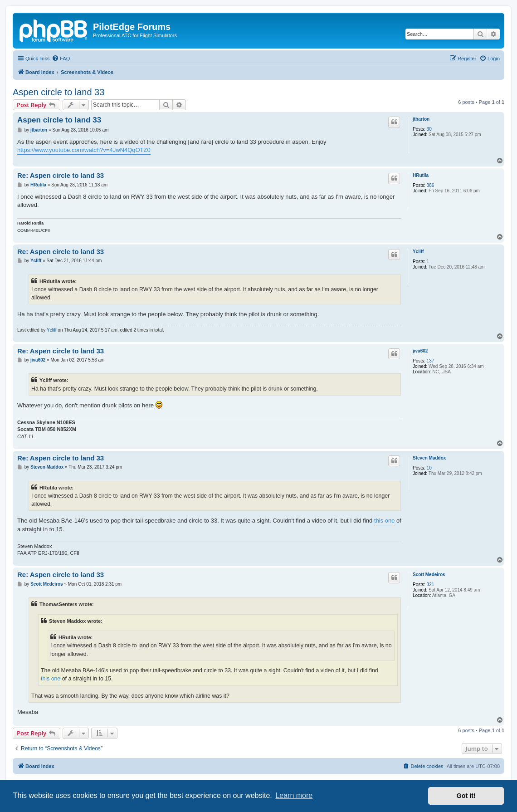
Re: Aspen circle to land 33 (61, 175)
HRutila (421, 175)
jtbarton (421, 119)
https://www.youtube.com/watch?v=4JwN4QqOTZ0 (84, 150)
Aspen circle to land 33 (59, 92)
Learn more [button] (294, 795)
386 (431, 185)
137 (431, 361)
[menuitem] (61, 59)
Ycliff (418, 252)
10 (429, 468)
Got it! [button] (466, 796)
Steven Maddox (429, 458)
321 (431, 585)
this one (385, 521)
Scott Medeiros (429, 575)
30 (429, 129)
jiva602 (420, 351)
